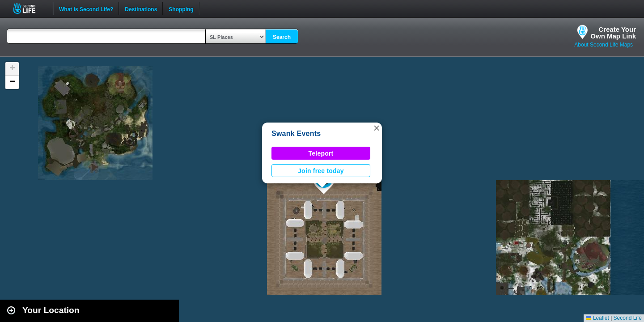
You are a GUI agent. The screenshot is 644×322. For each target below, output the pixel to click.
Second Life (29, 8)
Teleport (321, 153)
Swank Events (296, 133)
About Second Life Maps (604, 45)
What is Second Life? (86, 8)
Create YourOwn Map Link (613, 33)
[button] (377, 128)
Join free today (321, 171)
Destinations (141, 8)
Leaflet (597, 318)
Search (282, 37)
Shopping (181, 8)
